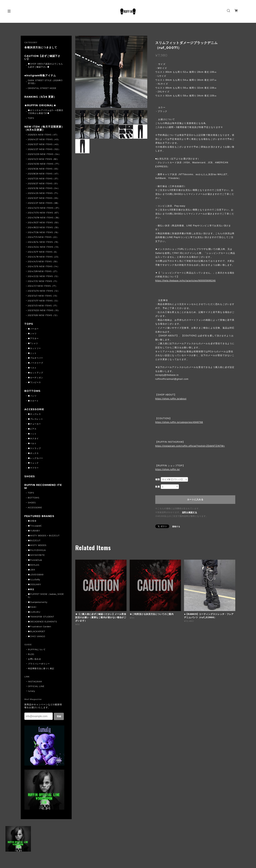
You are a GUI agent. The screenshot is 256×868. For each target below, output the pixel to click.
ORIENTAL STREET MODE (42, 88)
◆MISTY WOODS (37, 545)
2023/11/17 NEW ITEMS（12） (44, 301)
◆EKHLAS (34, 565)
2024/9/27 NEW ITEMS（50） (44, 223)
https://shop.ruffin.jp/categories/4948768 (179, 422)
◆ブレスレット (35, 419)
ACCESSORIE (34, 409)
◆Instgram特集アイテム (40, 76)
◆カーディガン (35, 378)
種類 (158, 479)
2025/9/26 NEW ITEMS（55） (44, 169)
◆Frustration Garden (40, 627)
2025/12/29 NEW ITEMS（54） (44, 154)
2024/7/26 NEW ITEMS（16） (44, 232)
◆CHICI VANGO (37, 636)
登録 (59, 716)
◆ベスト (32, 368)
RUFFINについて (37, 649)
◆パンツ (32, 396)
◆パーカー (33, 329)
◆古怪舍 (32, 521)
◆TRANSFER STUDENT (41, 617)
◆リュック (33, 463)
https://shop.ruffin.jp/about (171, 399)
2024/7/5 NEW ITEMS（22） (43, 237)
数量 (158, 487)
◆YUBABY (34, 531)
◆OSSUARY (34, 584)
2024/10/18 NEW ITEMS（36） (44, 218)
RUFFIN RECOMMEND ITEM (43, 487)
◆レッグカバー (35, 458)
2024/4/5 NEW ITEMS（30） (43, 262)
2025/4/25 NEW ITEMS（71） (44, 193)
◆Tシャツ (33, 343)
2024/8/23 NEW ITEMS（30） (44, 227)
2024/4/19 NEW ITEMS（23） (44, 257)
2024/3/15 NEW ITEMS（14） (44, 266)
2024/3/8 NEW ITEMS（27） (43, 271)
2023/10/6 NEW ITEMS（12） (43, 315)
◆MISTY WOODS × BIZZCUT (44, 536)
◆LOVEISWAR (36, 575)
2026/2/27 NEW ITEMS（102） (44, 149)
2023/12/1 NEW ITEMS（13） (43, 296)
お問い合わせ (35, 659)
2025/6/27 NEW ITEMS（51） (43, 184)
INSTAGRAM (35, 682)
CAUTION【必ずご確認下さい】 (42, 58)
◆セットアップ (35, 373)
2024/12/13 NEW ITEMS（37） (44, 208)
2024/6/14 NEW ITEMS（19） (44, 242)
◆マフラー (33, 468)
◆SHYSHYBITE (36, 555)
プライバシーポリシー (39, 664)
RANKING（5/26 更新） (40, 97)
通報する (176, 527)
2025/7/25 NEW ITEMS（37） (44, 179)
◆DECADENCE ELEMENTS (42, 622)
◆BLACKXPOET (37, 631)
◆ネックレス (34, 414)
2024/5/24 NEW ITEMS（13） (44, 247)
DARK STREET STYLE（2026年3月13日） (45, 82)
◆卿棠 (31, 589)
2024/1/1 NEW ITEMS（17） (43, 286)
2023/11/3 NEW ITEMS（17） (43, 306)
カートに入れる (195, 500)
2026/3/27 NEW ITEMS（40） (44, 144)
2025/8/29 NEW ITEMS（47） (44, 174)
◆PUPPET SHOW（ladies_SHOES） (46, 596)
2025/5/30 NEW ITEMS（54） (44, 188)
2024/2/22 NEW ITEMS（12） (44, 276)
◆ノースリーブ (35, 363)
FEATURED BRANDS (39, 516)
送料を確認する (190, 512)
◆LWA (31, 570)
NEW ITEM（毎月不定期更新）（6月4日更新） (44, 128)
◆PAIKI (32, 607)
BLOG (31, 654)
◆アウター (33, 338)
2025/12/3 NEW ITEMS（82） (43, 159)
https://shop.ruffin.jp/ (168, 469)
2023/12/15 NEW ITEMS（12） (44, 291)
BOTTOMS (32, 391)
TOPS (31, 118)
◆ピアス (32, 429)
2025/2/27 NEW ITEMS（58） (44, 203)
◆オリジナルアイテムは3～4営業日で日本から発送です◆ (46, 112)
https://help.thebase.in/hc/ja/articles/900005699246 (185, 281)
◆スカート (33, 401)
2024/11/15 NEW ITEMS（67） (44, 213)
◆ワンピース (34, 382)
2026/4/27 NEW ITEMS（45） (44, 139)
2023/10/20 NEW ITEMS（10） (44, 310)
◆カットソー (34, 348)
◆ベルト (32, 443)
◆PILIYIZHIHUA (37, 550)
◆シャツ (32, 333)
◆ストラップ (34, 448)
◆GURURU (34, 612)
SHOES (30, 476)
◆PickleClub (35, 560)
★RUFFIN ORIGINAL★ (40, 105)
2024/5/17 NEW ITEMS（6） (43, 252)
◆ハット (32, 434)
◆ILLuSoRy (34, 580)
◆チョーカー (34, 424)
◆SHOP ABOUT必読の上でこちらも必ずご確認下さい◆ (45, 65)
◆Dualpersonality (38, 602)
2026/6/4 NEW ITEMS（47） (43, 135)
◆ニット (32, 353)
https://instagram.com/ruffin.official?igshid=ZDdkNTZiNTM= (190, 446)
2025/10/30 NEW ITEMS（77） (44, 164)
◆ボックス (33, 453)
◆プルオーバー (35, 358)
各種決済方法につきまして (41, 47)
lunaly (32, 691)
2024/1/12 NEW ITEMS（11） (43, 281)
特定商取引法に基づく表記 (41, 668)
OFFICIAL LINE (36, 686)
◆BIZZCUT (34, 541)
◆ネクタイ (33, 438)
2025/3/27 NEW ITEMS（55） (44, 198)
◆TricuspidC (35, 526)
